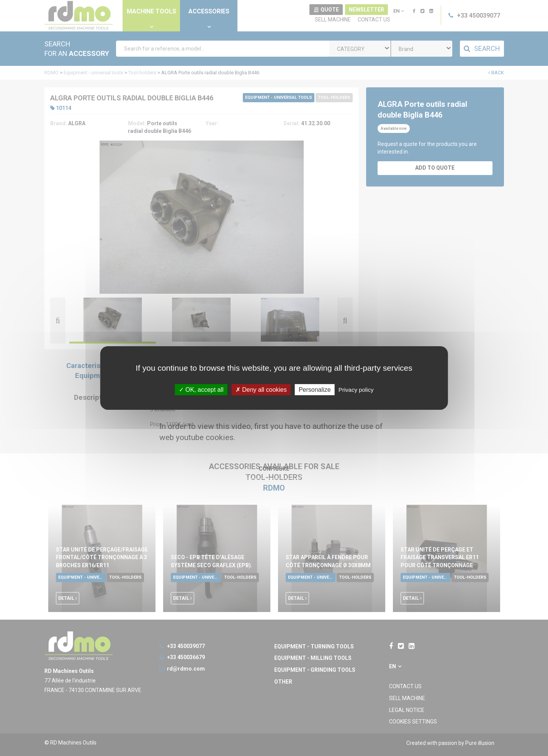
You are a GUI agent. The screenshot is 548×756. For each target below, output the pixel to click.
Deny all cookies (261, 390)
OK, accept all (201, 390)
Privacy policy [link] (356, 390)
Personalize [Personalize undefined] (315, 390)
